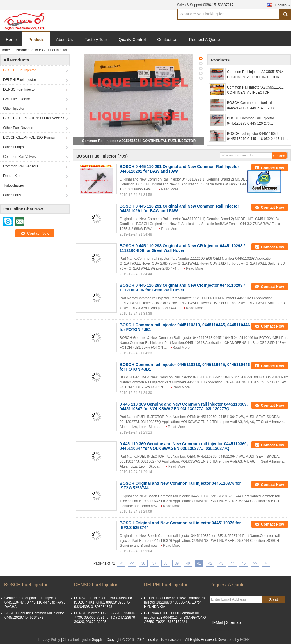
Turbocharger (14, 185)
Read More (170, 189)
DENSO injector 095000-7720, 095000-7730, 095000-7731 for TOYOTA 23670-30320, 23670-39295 (105, 618)
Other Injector (14, 109)
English (283, 5)
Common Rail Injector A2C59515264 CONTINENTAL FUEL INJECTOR (139, 141)
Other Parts (12, 195)
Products (36, 40)
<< (132, 563)
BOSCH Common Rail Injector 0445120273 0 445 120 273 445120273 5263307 (250, 121)
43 (221, 563)
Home (11, 40)
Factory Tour (96, 40)
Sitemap (233, 622)
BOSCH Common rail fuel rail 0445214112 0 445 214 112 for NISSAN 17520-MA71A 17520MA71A (256, 106)
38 (165, 563)
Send (273, 600)
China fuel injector (77, 640)
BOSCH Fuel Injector (19, 70)
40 (188, 563)
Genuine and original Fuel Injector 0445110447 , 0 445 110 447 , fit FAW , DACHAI (35, 602)
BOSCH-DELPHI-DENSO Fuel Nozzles (34, 118)
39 (177, 563)
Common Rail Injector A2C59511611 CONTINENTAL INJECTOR (255, 90)
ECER (245, 640)
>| (266, 563)
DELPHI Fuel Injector (20, 80)
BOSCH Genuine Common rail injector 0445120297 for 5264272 (34, 615)
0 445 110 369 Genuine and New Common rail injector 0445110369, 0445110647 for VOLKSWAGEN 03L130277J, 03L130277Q (184, 406)
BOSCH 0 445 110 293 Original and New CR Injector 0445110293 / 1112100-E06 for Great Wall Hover (182, 248)
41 (199, 563)
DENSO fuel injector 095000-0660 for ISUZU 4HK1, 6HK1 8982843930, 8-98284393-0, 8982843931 (103, 602)
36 (143, 563)
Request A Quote (205, 40)
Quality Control (132, 40)
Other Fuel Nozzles (18, 128)
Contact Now (273, 168)
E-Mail (217, 622)
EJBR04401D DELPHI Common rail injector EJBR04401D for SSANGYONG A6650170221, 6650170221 (175, 618)
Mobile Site (220, 630)
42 (210, 563)
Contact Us (167, 40)
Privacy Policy (49, 640)
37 (154, 563)
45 (244, 563)
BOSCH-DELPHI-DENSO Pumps (29, 137)
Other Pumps (14, 147)
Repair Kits (12, 176)
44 (232, 563)
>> (255, 563)
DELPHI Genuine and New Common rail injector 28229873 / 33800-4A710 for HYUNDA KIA (175, 602)
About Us (65, 40)
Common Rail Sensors (21, 166)
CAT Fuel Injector (17, 99)
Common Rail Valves (19, 157)
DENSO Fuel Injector (19, 89)
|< (121, 563)
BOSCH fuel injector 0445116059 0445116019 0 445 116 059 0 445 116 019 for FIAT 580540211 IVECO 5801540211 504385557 (257, 137)
